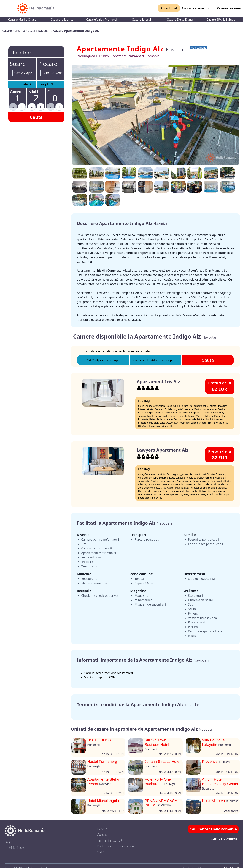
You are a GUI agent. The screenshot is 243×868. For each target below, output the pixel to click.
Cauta (36, 117)
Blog (8, 842)
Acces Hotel (169, 8)
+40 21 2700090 (225, 839)
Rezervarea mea (229, 8)
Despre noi (105, 829)
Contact (103, 835)
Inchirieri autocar (17, 848)
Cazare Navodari (39, 31)
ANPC (101, 852)
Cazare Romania (14, 31)
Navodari (176, 50)
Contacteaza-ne (193, 8)
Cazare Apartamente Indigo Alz (76, 31)
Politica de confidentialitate (117, 846)
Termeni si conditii (110, 840)
